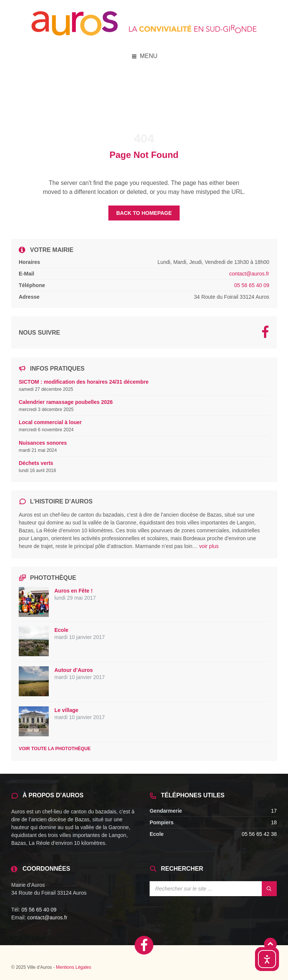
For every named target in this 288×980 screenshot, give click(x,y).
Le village (66, 710)
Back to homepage (144, 213)
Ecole (61, 630)
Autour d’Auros (74, 670)
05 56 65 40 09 (252, 285)
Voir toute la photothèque (55, 749)
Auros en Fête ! (73, 591)
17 (274, 811)
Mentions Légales (73, 967)
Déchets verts (36, 463)
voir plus (209, 546)
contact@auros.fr (249, 274)
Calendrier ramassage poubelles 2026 (66, 402)
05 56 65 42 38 (259, 834)
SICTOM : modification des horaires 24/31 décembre (84, 382)
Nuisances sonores (43, 443)
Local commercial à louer (50, 422)
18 (274, 822)
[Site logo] (144, 34)
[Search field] (213, 889)
